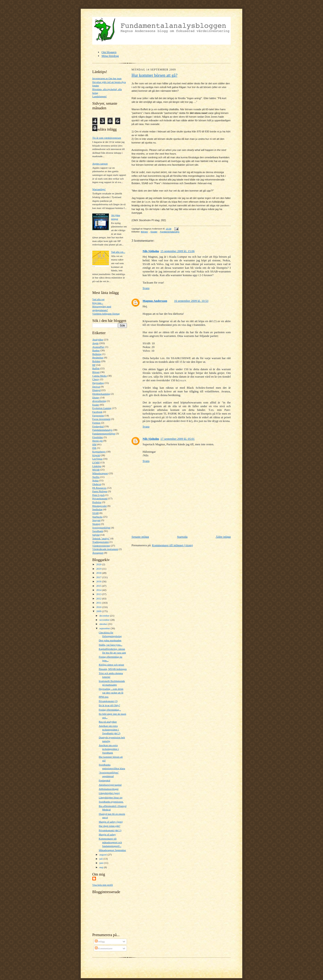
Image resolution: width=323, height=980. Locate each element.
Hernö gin (97, 441)
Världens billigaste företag (106, 314)
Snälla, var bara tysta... (111, 645)
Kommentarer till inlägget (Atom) (172, 545)
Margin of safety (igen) (111, 822)
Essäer (96, 405)
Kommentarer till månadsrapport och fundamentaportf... (110, 842)
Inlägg (100, 941)
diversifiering (99, 401)
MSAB (96, 470)
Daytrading (98, 383)
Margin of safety (107, 834)
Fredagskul (98, 426)
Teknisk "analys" (101, 538)
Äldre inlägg (223, 537)
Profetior (97, 502)
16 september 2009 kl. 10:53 (191, 301)
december (105, 616)
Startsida (182, 537)
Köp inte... (98, 303)
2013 (99, 594)
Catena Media (99, 376)
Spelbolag (97, 509)
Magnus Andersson (155, 301)
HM (94, 444)
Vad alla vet (98, 299)
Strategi (96, 524)
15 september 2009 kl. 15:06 (177, 251)
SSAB (96, 513)
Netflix (96, 477)
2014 (99, 590)
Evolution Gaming (102, 408)
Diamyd (96, 390)
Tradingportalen (101, 542)
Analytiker (98, 339)
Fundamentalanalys (102, 430)
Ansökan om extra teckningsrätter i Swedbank (109, 749)
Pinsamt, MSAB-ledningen (113, 669)
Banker (96, 350)
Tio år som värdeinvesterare (107, 138)
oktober (104, 624)
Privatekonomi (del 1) (110, 830)
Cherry (96, 379)
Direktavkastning (101, 394)
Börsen (96, 372)
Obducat (97, 484)
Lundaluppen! (100, 96)
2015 (99, 586)
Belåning (97, 354)
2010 (99, 607)
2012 (99, 598)
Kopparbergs (99, 452)
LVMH (96, 462)
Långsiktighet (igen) (109, 793)
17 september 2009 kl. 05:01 (177, 439)
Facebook (97, 412)
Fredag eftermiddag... (110, 710)
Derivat (96, 387)
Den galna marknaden (110, 640)
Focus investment (101, 419)
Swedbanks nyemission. (111, 802)
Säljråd (96, 535)
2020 (99, 564)
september (105, 628)
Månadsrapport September (112, 850)
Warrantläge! (99, 189)
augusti (103, 855)
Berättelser (98, 357)
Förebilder (98, 437)
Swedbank (98, 531)
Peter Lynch (99, 495)
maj (102, 867)
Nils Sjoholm (151, 439)
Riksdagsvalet (100, 506)
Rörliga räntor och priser (111, 665)
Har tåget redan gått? (109, 826)
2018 (99, 573)
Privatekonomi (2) (108, 701)
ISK (94, 448)
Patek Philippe (100, 491)
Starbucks (97, 517)
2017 (99, 577)
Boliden (96, 361)
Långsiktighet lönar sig (111, 797)
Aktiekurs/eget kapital (110, 785)
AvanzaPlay (98, 347)
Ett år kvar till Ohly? (109, 705)
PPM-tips (104, 697)
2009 (99, 611)
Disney (96, 397)
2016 (99, 581)
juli (102, 859)
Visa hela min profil (103, 885)
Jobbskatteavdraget (109, 789)
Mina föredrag (110, 56)
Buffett (96, 368)
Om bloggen (109, 52)
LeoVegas (97, 459)
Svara (146, 288)
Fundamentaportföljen (104, 434)
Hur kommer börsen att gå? (154, 75)
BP (94, 365)
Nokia (95, 480)
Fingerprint (98, 415)
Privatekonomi (100, 498)
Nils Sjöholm (151, 251)
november (105, 620)
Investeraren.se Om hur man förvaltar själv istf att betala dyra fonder (109, 82)
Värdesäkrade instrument (105, 549)
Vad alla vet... (118, 252)
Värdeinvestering (101, 546)
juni (102, 863)
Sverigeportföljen (101, 528)
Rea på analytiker (108, 722)
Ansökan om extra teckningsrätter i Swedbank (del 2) (110, 729)
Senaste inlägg (140, 537)
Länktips (97, 466)
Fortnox (96, 423)
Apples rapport (100, 164)
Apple (95, 343)
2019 (99, 569)
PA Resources (99, 488)
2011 (99, 603)
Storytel (96, 520)
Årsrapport (98, 553)
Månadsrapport (100, 473)
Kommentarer (104, 948)
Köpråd (96, 455)
